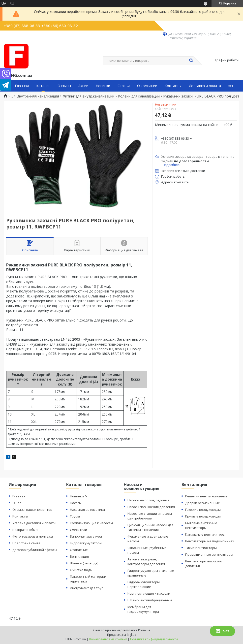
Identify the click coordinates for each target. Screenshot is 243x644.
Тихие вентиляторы (201, 548)
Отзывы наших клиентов (32, 510)
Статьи (124, 86)
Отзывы (64, 86)
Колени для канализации (139, 96)
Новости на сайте (26, 543)
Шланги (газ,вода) (84, 563)
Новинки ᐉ (78, 496)
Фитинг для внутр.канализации (88, 96)
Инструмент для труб (87, 588)
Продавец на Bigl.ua (122, 635)
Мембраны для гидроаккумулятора (143, 609)
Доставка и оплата (205, 86)
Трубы (75, 516)
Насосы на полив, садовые (149, 500)
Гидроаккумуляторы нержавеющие (144, 584)
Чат (222, 631)
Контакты (173, 86)
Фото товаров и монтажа (33, 536)
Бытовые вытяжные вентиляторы (201, 525)
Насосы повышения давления (151, 507)
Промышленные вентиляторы (209, 554)
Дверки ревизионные (203, 503)
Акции (83, 86)
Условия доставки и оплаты (34, 523)
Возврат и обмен (26, 530)
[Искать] (191, 61)
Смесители (78, 530)
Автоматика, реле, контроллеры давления (146, 562)
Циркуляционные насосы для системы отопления (150, 527)
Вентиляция (79, 556)
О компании (147, 86)
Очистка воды (81, 570)
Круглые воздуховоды (203, 516)
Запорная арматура (86, 536)
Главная (22, 86)
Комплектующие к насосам (91, 523)
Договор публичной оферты (35, 550)
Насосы (76, 503)
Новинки (103, 86)
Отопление (79, 550)
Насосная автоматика (87, 510)
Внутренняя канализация (38, 96)
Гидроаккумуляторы (86, 543)
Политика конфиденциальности (154, 639)
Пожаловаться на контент (108, 639)
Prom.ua (144, 630)
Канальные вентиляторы (205, 534)
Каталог (43, 86)
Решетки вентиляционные (206, 496)
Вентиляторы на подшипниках (210, 541)
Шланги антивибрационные (150, 600)
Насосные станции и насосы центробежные (150, 516)
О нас (17, 503)
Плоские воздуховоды (203, 510)
